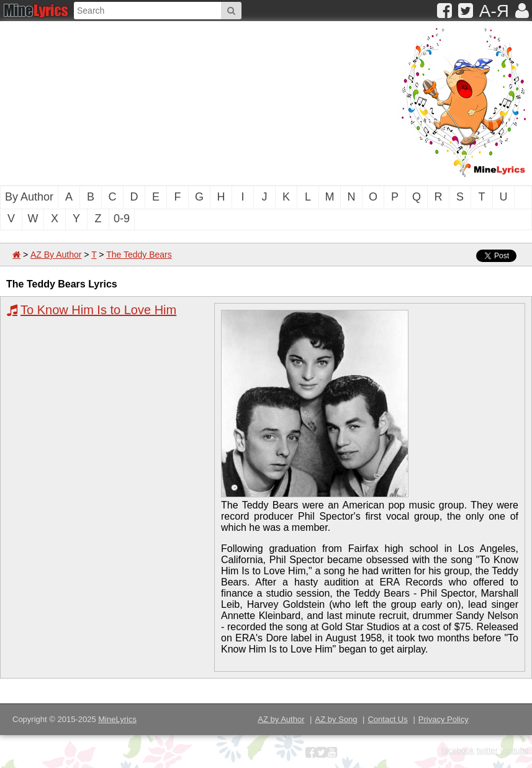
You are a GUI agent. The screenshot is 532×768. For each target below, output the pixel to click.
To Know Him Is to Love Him (98, 310)
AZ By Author (56, 255)
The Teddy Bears (139, 255)
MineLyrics (117, 719)
